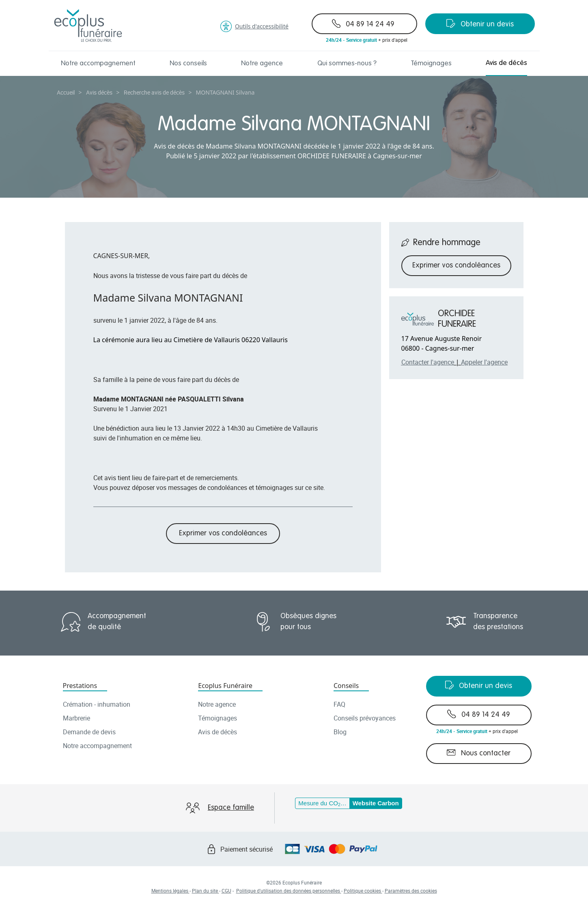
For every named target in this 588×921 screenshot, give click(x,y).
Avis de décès (506, 63)
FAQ (339, 704)
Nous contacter (479, 753)
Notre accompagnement (98, 64)
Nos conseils (188, 64)
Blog (340, 732)
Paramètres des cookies (411, 891)
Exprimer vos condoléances (223, 533)
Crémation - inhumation (97, 704)
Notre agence (262, 64)
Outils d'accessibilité (254, 26)
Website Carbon (376, 803)
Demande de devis (89, 732)
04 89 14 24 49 (363, 24)
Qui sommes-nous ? (347, 64)
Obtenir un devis (480, 24)
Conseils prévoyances (365, 718)
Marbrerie (76, 718)
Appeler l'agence (484, 362)
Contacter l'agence (428, 362)
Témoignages (431, 64)
